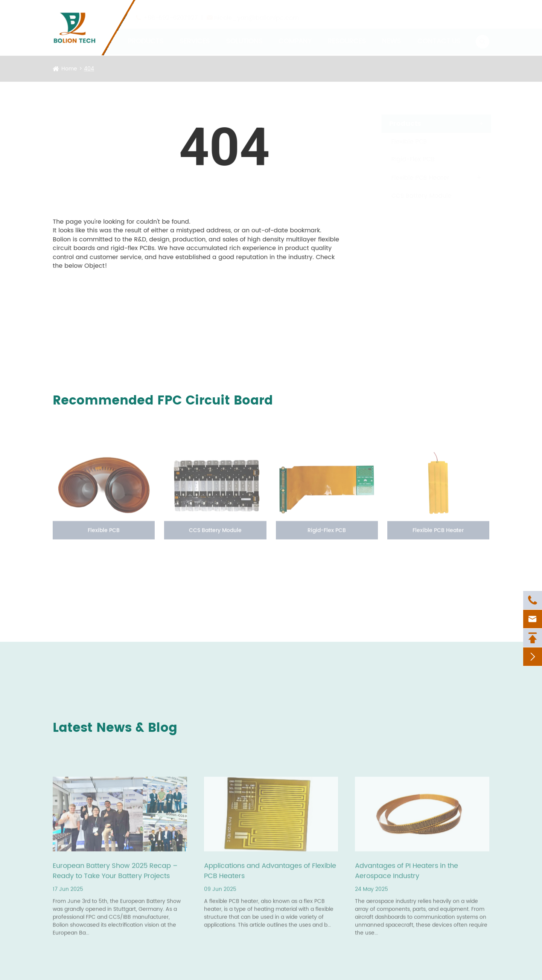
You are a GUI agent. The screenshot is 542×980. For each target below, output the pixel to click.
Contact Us (439, 34)
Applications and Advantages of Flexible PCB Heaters (270, 875)
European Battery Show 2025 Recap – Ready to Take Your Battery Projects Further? (115, 875)
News (392, 34)
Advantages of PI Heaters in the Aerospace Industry (406, 875)
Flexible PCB (402, 142)
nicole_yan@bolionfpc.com (257, 11)
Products (146, 34)
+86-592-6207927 (170, 11)
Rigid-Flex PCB (406, 159)
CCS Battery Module (414, 196)
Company (295, 34)
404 (89, 69)
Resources (347, 34)
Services (195, 34)
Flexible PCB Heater (413, 178)
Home (69, 69)
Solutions (244, 34)
